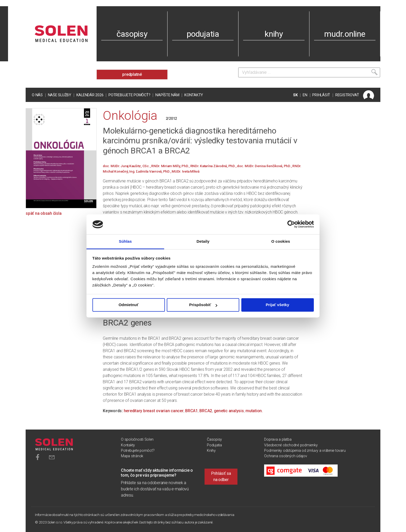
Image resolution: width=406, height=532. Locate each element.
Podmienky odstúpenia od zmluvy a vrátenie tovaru (305, 451)
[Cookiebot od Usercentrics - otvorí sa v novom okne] (291, 224)
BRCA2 (206, 411)
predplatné (132, 74)
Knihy (211, 451)
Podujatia (214, 445)
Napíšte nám (167, 95)
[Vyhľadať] (374, 72)
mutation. (254, 411)
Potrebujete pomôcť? (129, 95)
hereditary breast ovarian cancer (154, 411)
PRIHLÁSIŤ (321, 95)
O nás (37, 95)
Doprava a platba (278, 439)
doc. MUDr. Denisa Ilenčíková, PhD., (265, 166)
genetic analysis (229, 411)
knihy (274, 34)
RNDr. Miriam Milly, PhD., (171, 166)
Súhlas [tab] (125, 241)
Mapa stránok (132, 456)
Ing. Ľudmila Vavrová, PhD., (150, 171)
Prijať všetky (277, 305)
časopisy (132, 34)
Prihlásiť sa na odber (221, 476)
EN (305, 95)
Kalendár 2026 (90, 95)
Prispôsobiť (203, 305)
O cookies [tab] (281, 241)
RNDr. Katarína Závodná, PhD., (214, 166)
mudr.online (345, 34)
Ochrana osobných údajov (285, 456)
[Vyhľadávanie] (309, 72)
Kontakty (194, 95)
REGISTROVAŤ (347, 95)
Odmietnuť (129, 305)
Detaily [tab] (203, 241)
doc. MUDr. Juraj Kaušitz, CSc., (127, 166)
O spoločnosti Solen (137, 439)
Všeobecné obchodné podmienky (291, 445)
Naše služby (60, 95)
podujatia (203, 34)
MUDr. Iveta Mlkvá (186, 171)
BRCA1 (191, 411)
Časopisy (214, 439)
